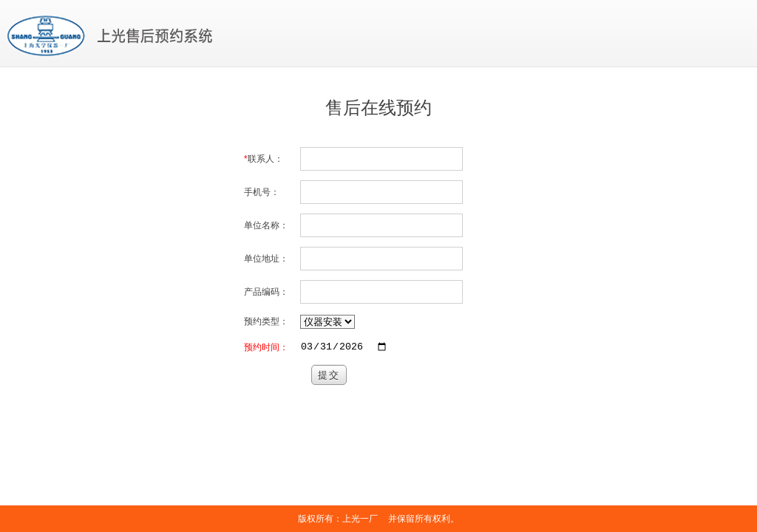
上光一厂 (360, 519)
